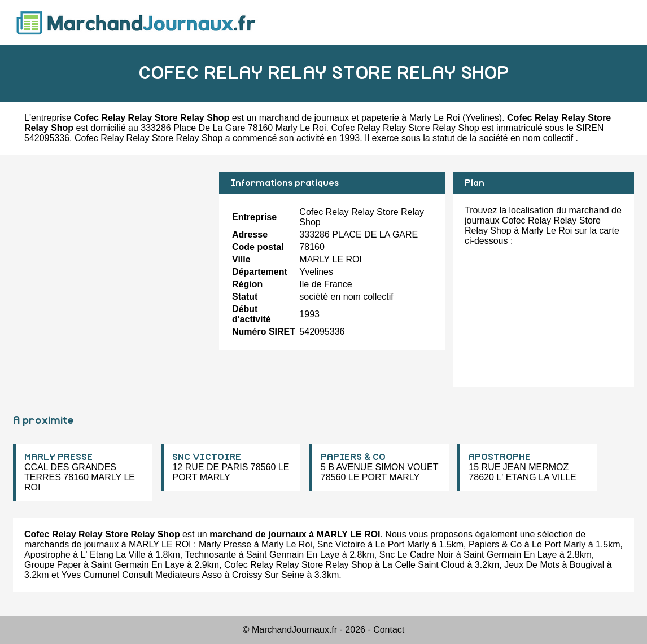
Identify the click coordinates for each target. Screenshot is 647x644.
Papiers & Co (495, 544)
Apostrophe (47, 555)
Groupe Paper (53, 565)
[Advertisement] (112, 251)
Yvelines (482, 118)
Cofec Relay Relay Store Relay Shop (298, 565)
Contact (389, 630)
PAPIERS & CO (353, 457)
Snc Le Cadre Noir (417, 555)
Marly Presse (225, 544)
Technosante (210, 555)
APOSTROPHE (500, 457)
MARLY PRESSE (58, 457)
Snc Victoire (341, 544)
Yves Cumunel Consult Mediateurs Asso (142, 575)
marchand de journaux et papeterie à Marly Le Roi (360, 118)
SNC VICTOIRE (207, 457)
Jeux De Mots (532, 565)
